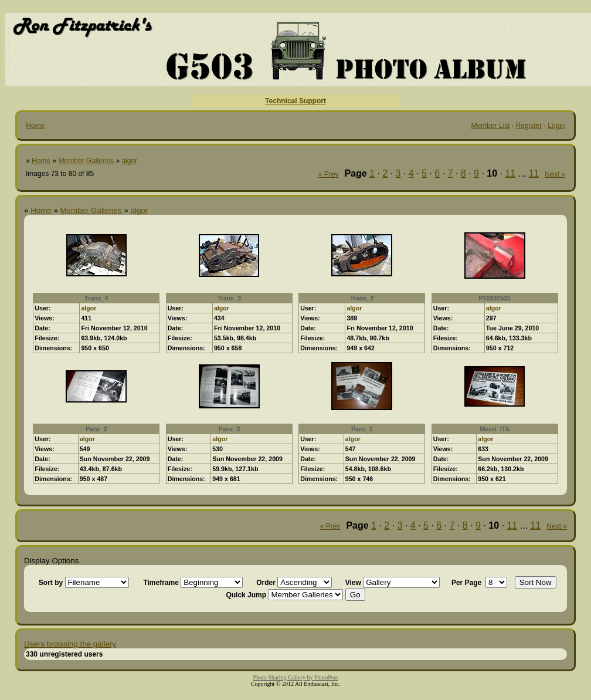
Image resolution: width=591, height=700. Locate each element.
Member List (491, 126)
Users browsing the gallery (70, 644)
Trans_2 (362, 298)
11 (510, 173)
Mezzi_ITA (495, 429)
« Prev (329, 174)
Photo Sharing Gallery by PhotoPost (295, 677)
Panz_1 (362, 429)
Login (556, 126)
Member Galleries (86, 161)
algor (129, 161)
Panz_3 (229, 429)
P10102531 (495, 298)
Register (529, 126)
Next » (555, 174)
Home (35, 126)
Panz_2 (96, 429)
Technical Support (295, 101)
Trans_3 (229, 298)
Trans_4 (96, 298)
